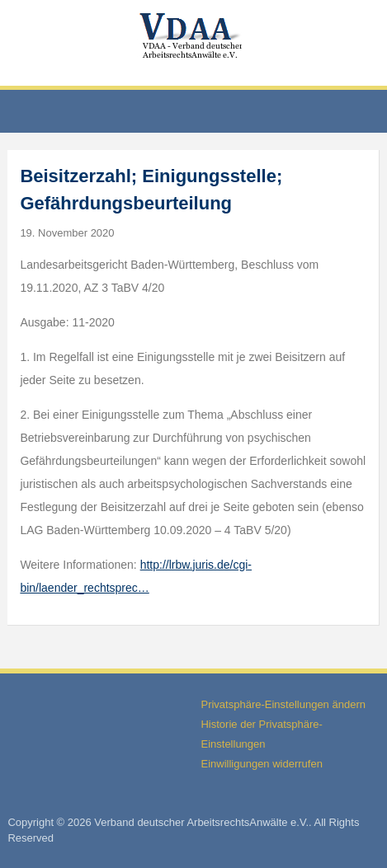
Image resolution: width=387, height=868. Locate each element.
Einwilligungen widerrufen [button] (261, 764)
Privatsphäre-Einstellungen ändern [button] (283, 704)
